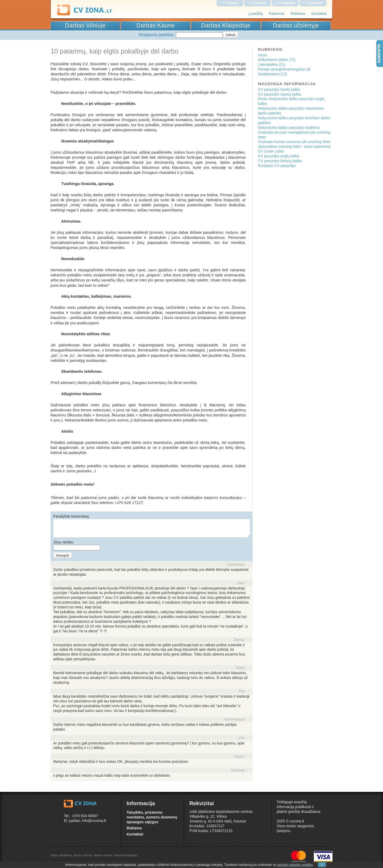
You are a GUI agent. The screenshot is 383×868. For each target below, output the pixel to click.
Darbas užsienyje (296, 25)
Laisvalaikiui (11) (272, 65)
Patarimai (277, 14)
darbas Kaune (103, 855)
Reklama (298, 14)
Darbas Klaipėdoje (226, 25)
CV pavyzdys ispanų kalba (279, 94)
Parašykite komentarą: (71, 516)
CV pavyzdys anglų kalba (278, 156)
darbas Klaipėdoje (126, 855)
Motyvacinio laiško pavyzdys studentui (289, 128)
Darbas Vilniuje (85, 25)
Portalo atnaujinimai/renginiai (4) (284, 69)
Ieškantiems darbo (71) (277, 60)
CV (230, 3)
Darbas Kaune (156, 25)
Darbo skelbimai (61, 855)
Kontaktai (319, 14)
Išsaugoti (63, 555)
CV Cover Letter (271, 151)
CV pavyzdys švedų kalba (279, 90)
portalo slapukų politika (295, 865)
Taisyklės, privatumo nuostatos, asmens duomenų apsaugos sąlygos (152, 817)
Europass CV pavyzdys (277, 166)
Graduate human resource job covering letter (294, 142)
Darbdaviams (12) (272, 74)
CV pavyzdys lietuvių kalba (280, 161)
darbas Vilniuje (83, 855)
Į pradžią (255, 14)
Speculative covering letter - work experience (294, 147)
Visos (262, 55)
